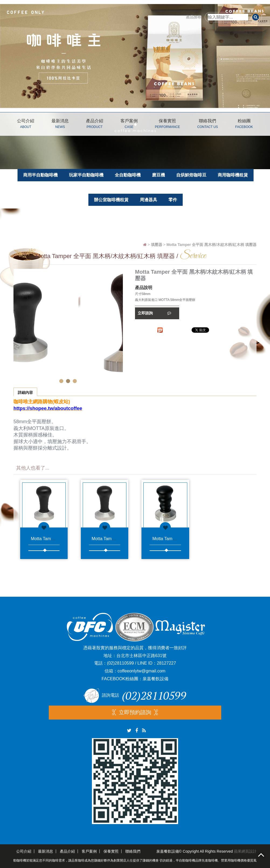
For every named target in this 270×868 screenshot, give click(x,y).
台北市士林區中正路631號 (142, 656)
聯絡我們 (208, 125)
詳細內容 (25, 393)
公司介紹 (26, 125)
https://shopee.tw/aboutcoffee (48, 408)
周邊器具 (148, 200)
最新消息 (60, 125)
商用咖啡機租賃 (233, 175)
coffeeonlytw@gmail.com (141, 671)
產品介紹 (95, 125)
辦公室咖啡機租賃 (111, 200)
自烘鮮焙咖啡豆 (191, 175)
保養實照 (167, 125)
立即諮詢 (154, 313)
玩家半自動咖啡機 (86, 175)
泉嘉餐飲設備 (155, 679)
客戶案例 (129, 125)
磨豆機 (158, 175)
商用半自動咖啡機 (40, 175)
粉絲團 (244, 125)
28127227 (166, 663)
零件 (173, 200)
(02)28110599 (120, 663)
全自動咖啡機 (128, 175)
